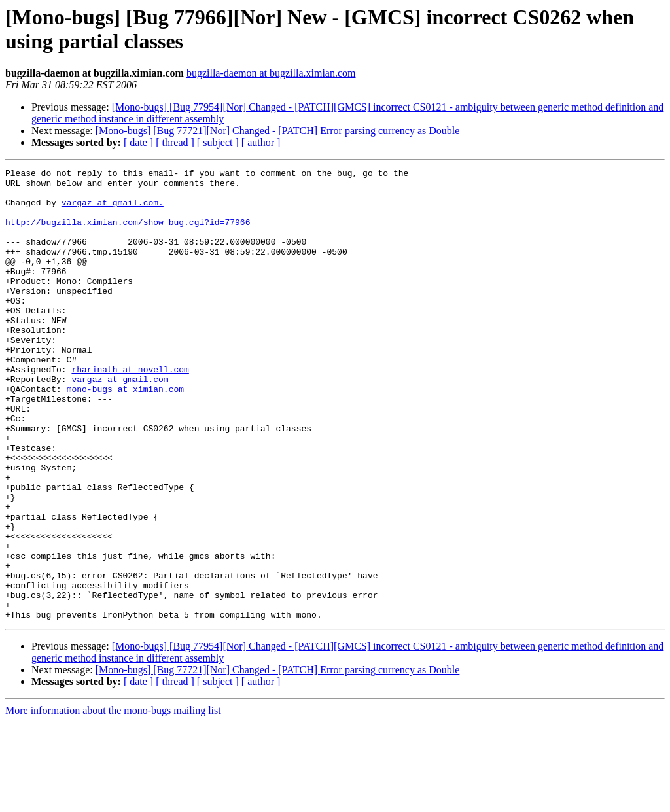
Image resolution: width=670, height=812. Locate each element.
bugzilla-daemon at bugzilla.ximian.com (271, 73)
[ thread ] (175, 142)
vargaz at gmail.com (120, 422)
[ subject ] (218, 142)
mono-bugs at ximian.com (125, 434)
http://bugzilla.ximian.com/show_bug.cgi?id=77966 (128, 234)
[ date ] (138, 142)
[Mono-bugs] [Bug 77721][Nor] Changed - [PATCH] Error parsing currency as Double (278, 131)
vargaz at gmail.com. (113, 210)
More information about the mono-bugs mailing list (113, 801)
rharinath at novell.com (130, 410)
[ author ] (261, 142)
